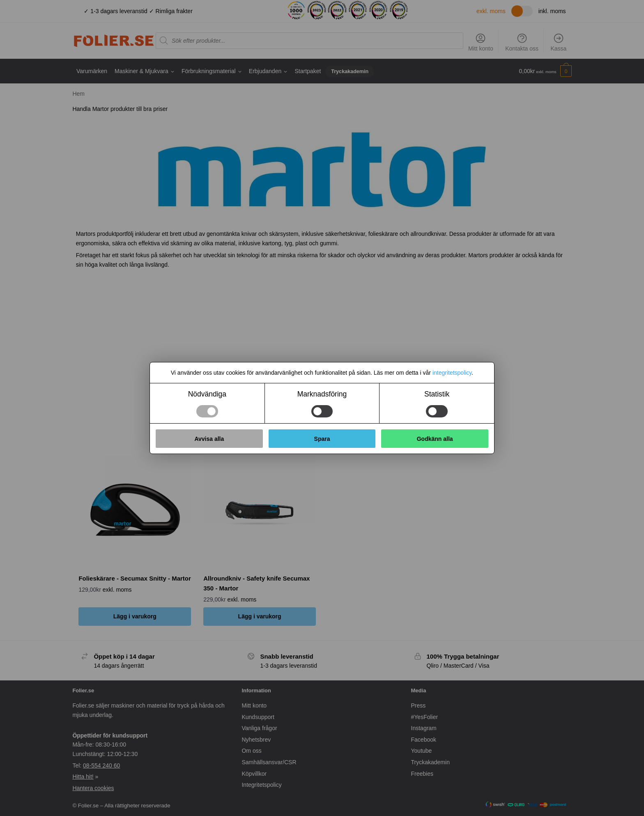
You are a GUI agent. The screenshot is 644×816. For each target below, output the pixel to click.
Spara (322, 439)
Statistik (437, 394)
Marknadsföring (322, 394)
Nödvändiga (207, 394)
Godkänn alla (435, 439)
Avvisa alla (209, 439)
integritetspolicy (452, 373)
